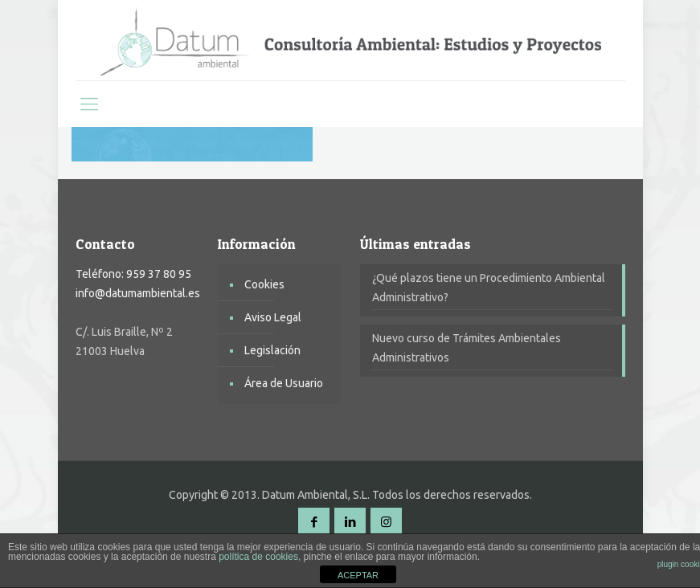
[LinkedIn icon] (350, 522)
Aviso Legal (273, 317)
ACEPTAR (358, 575)
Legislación (272, 350)
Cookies (264, 284)
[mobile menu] (89, 104)
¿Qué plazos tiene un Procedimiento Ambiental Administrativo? (489, 288)
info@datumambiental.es (138, 293)
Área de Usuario (284, 383)
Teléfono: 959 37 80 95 (133, 274)
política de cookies (258, 557)
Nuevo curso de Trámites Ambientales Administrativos (467, 348)
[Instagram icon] (386, 522)
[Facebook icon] (314, 522)
